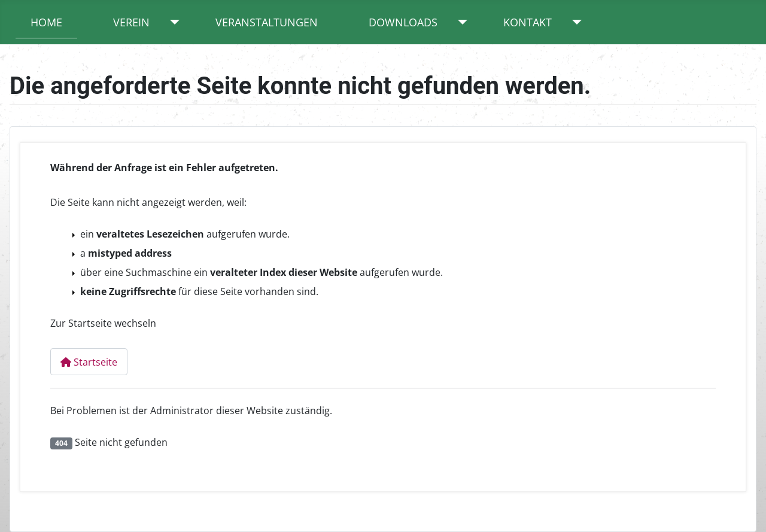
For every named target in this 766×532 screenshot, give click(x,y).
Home (46, 22)
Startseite (89, 362)
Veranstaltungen (267, 22)
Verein (131, 22)
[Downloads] (460, 22)
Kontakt (528, 22)
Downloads (403, 22)
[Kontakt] (574, 22)
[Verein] (172, 22)
